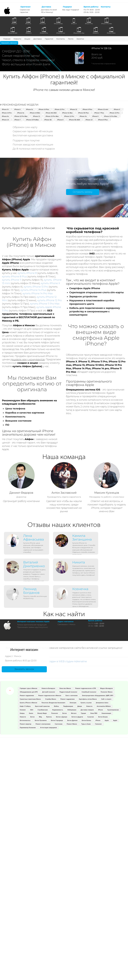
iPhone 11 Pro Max (111, 116)
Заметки (80, 39)
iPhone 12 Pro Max (21, 116)
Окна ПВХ (94, 713)
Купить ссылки (86, 703)
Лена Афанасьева (33, 537)
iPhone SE (48, 120)
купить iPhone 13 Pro (36, 287)
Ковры (22, 713)
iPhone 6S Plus (83, 113)
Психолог (55, 713)
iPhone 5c (30, 109)
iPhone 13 (89, 120)
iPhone (100, 710)
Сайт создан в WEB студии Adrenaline (64, 661)
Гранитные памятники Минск (30, 699)
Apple (107, 720)
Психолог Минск (107, 692)
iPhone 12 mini (103, 109)
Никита (79, 562)
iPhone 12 (73, 109)
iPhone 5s (21, 113)
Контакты (61, 39)
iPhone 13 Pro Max (52, 116)
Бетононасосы (25, 720)
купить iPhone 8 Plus (14, 277)
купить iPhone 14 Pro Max (38, 294)
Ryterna (49, 717)
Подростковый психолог (68, 692)
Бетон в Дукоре (62, 717)
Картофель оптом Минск (88, 699)
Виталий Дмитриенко (34, 564)
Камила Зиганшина (82, 537)
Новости (17, 39)
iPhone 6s (5, 116)
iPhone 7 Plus (99, 113)
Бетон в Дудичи (77, 717)
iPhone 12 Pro (59, 109)
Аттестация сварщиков (48, 728)
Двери (80, 706)
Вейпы (56, 706)
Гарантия (49, 39)
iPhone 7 (18, 120)
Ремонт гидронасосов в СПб (85, 688)
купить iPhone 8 (27, 273)
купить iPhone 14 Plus (33, 290)
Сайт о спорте (106, 699)
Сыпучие (91, 717)
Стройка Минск (51, 699)
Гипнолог (98, 724)
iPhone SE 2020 (74, 120)
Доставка (38, 39)
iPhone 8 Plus (103, 120)
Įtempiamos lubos (102, 703)
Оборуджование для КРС (29, 692)
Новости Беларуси (48, 688)
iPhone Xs (83, 116)
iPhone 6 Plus (87, 109)
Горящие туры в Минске (29, 688)
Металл (74, 713)
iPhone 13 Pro (114, 113)
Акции (27, 39)
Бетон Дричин (72, 720)
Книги (31, 713)
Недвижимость (58, 710)
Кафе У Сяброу (25, 706)
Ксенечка (80, 589)
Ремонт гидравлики (27, 695)
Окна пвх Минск (65, 688)
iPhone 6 (17, 109)
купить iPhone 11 (12, 280)
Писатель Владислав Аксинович (53, 703)
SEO (32, 710)
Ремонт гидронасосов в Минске (50, 695)
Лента (71, 39)
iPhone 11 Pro (69, 116)
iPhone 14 (5, 120)
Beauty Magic (42, 713)
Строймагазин (43, 710)
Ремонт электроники (43, 724)
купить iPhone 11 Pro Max (45, 304)
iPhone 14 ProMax (32, 120)
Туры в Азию (86, 724)
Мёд (40, 717)
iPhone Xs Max (67, 113)
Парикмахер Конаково (28, 728)
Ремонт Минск (72, 724)
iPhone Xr (5, 109)
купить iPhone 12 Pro (50, 300)
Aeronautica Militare (104, 706)
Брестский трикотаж (42, 706)
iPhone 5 (95, 116)
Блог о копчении (71, 695)
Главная (7, 39)
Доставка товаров (87, 710)
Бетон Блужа (103, 717)
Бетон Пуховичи (41, 720)
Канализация (106, 713)
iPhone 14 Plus (44, 109)
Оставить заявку (83, 192)
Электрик (73, 703)
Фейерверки (72, 710)
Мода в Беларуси (106, 688)
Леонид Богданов (31, 591)
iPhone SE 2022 (51, 113)
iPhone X (117, 109)
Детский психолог (49, 692)
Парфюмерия (68, 706)
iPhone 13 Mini (35, 113)
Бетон (64, 713)
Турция (83, 713)
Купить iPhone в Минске (28, 703)
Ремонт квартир (26, 724)
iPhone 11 (36, 116)
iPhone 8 (60, 120)
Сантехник (59, 724)
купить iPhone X (50, 283)
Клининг (23, 710)
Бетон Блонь (86, 720)
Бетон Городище (57, 720)
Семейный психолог (89, 692)
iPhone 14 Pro (7, 113)
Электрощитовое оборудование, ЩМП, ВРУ (97, 695)
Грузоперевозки (113, 710)
